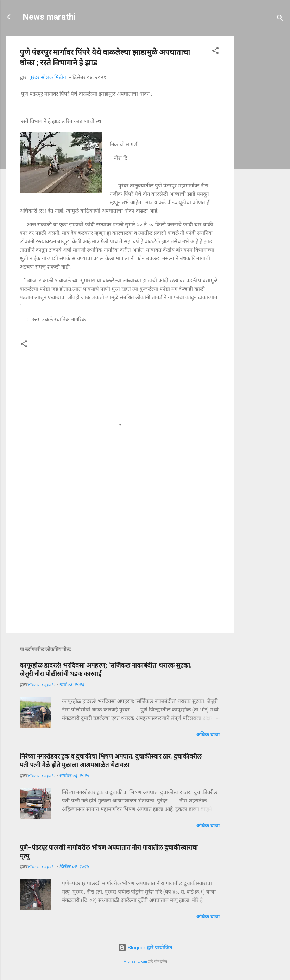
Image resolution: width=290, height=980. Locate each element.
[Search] (280, 19)
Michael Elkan (135, 962)
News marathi (49, 17)
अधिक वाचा (208, 735)
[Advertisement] (265, 141)
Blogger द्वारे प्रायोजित (145, 948)
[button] (215, 52)
